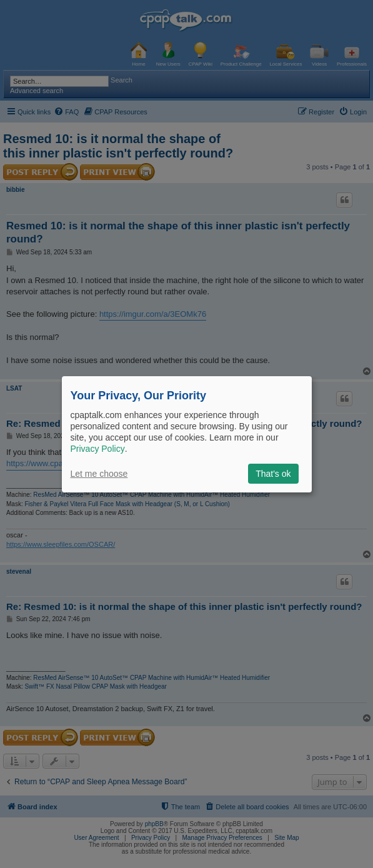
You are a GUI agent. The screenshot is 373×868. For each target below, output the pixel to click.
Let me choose (99, 474)
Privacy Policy (98, 449)
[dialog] (187, 434)
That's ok (273, 474)
